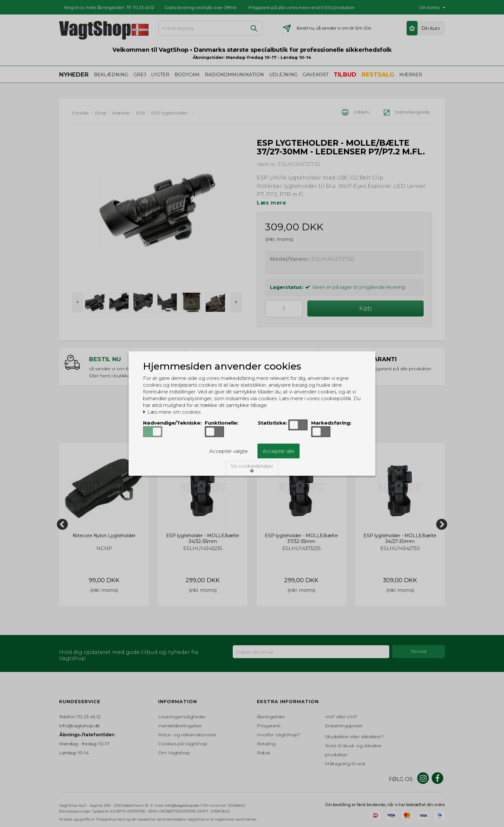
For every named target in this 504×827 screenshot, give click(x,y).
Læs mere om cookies (172, 412)
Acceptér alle (279, 451)
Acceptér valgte (229, 451)
